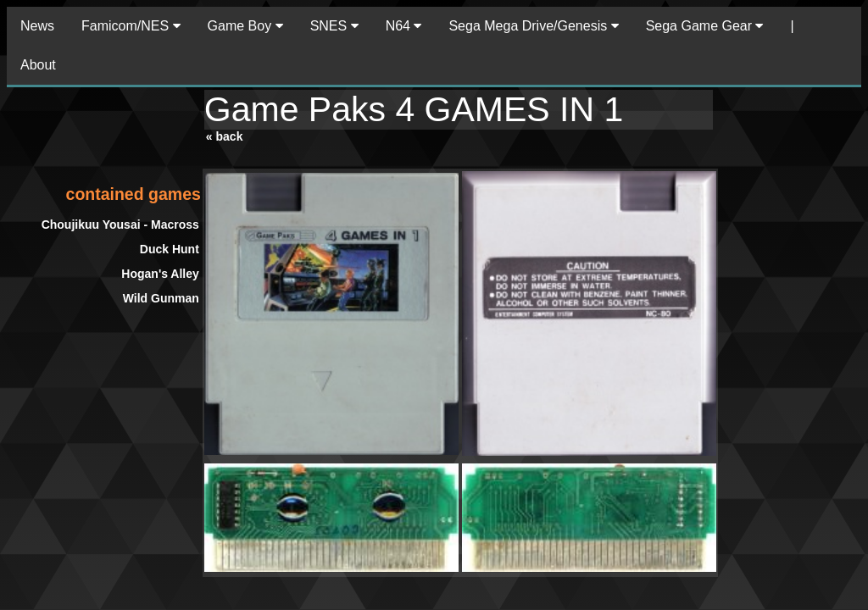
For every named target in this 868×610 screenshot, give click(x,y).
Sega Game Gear (705, 26)
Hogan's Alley (160, 274)
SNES (334, 26)
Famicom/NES (131, 26)
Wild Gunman (161, 298)
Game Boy (245, 26)
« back (225, 136)
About (38, 65)
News (37, 26)
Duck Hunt (170, 249)
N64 (404, 26)
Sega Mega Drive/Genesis (533, 26)
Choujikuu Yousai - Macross (120, 225)
